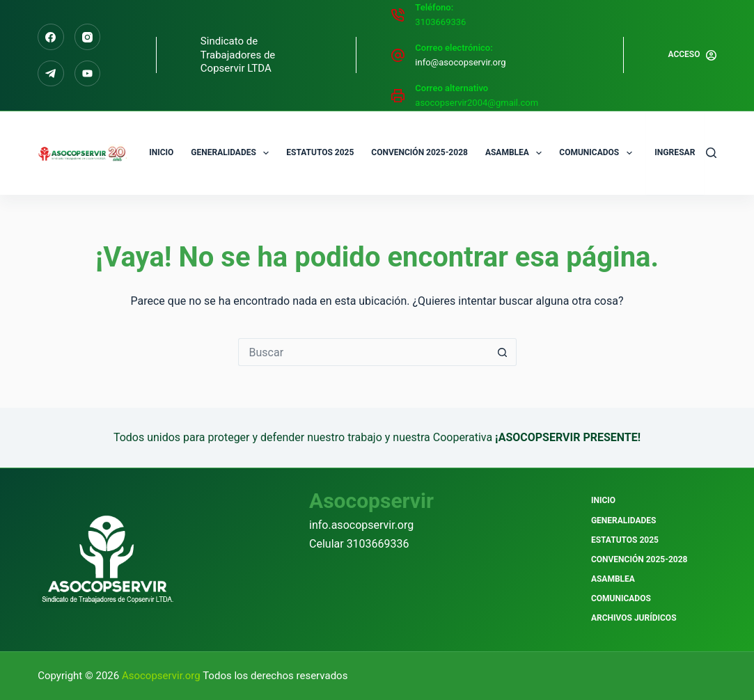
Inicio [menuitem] (161, 152)
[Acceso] (692, 55)
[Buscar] (711, 153)
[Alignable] (88, 74)
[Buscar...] (363, 352)
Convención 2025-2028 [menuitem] (419, 152)
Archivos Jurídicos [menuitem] (634, 618)
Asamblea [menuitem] (516, 153)
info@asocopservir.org (460, 62)
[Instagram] (88, 37)
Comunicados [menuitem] (598, 153)
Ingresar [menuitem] (675, 152)
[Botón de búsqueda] (503, 352)
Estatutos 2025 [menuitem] (320, 152)
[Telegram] (51, 74)
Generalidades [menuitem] (233, 153)
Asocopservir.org (162, 676)
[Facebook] (51, 37)
